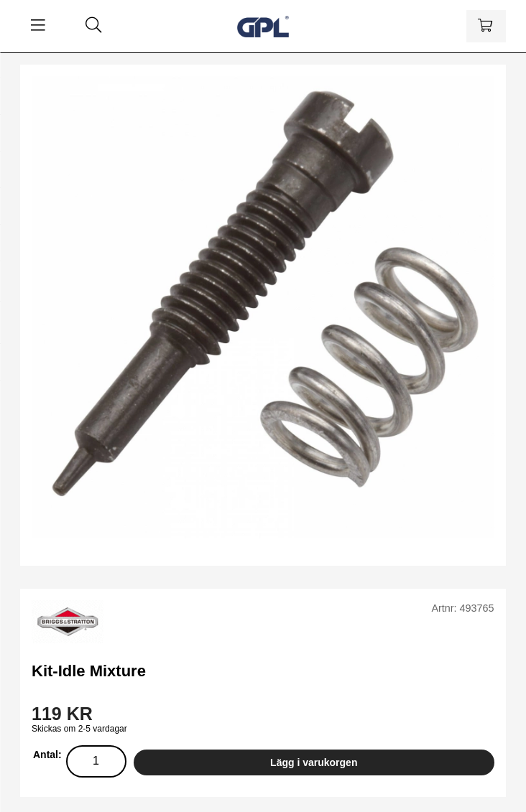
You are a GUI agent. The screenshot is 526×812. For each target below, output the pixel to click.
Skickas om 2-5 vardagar (79, 729)
